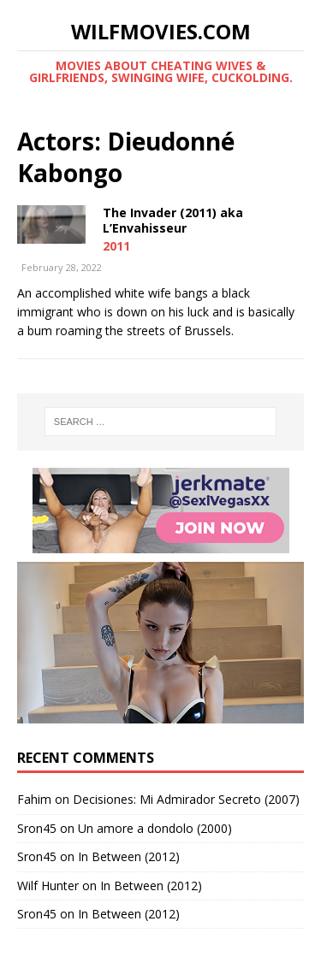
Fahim (34, 799)
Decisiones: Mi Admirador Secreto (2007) (186, 799)
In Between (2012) (129, 856)
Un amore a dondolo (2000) (155, 828)
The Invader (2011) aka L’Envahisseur (173, 220)
